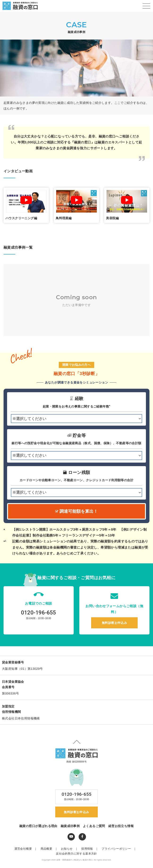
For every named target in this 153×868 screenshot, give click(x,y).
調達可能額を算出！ (76, 511)
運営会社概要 (27, 850)
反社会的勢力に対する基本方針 (76, 855)
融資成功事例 (70, 827)
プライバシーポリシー (120, 850)
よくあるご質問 (94, 827)
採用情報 (91, 850)
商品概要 (50, 850)
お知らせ (71, 850)
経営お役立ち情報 (121, 827)
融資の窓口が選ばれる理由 (38, 827)
